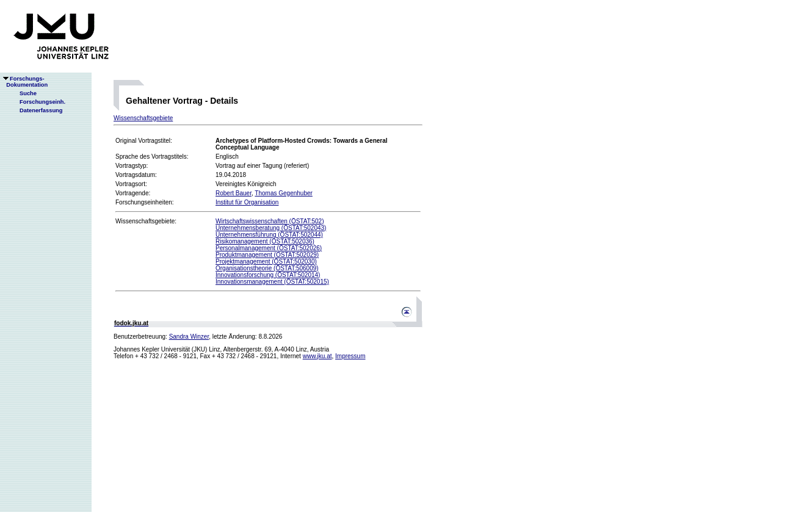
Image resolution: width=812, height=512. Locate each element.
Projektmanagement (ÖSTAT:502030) (266, 261)
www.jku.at (317, 356)
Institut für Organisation (247, 202)
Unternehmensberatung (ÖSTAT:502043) (271, 228)
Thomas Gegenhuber (284, 193)
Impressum (350, 356)
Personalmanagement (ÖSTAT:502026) (269, 248)
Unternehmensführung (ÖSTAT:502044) (269, 235)
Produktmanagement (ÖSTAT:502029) (267, 255)
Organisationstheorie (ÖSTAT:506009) (267, 268)
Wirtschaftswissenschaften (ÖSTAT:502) (270, 221)
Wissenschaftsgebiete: (146, 221)
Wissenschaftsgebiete (143, 118)
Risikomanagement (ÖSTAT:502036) (265, 241)
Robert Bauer (234, 193)
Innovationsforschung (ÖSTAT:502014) (268, 275)
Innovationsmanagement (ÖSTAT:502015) (272, 282)
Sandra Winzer (189, 337)
